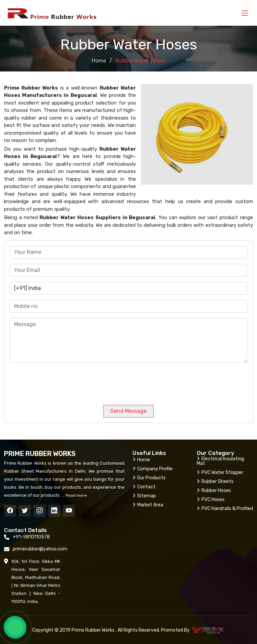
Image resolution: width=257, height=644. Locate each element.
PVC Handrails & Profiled (225, 509)
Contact (144, 487)
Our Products (149, 478)
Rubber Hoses (214, 491)
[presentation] (55, 381)
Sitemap (144, 496)
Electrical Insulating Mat (220, 461)
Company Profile (153, 469)
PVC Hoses (211, 500)
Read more (76, 495)
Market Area (148, 505)
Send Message (128, 411)
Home (99, 61)
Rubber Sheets (215, 481)
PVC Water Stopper (220, 472)
